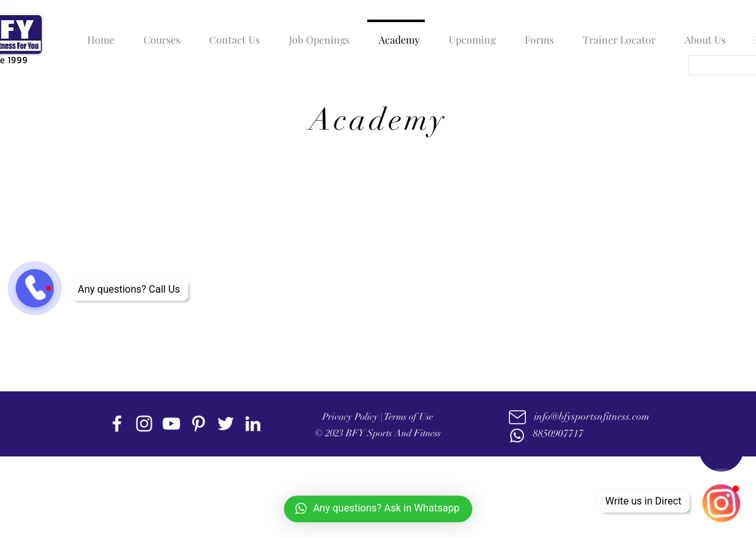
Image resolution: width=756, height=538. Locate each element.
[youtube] (171, 424)
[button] (159, 34)
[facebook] (117, 424)
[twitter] (226, 424)
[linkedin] (253, 424)
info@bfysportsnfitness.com (592, 417)
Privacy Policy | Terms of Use (378, 417)
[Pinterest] (198, 424)
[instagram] (144, 424)
